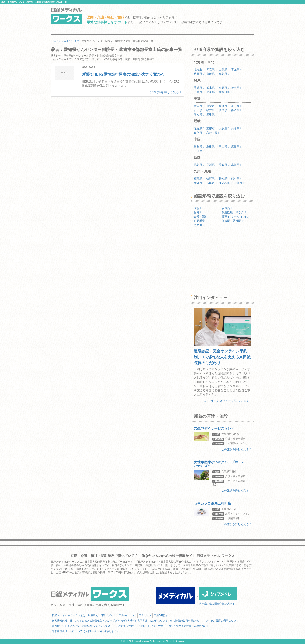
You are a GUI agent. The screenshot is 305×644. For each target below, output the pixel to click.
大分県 (199, 183)
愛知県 (199, 115)
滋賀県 (199, 128)
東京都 (211, 92)
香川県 (211, 165)
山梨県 (211, 106)
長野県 (224, 106)
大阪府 (224, 128)
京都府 (211, 128)
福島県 (224, 74)
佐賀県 (211, 179)
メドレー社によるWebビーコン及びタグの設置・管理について (173, 626)
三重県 (211, 115)
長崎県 (224, 179)
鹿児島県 (225, 183)
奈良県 (199, 133)
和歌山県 (213, 133)
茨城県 (199, 88)
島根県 (211, 147)
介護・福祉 (202, 217)
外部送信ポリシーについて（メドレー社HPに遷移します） (85, 631)
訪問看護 (200, 221)
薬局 (235, 217)
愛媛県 (224, 165)
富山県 (236, 106)
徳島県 (199, 165)
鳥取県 (199, 147)
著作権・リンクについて (66, 626)
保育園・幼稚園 (232, 221)
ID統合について (159, 621)
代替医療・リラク (234, 212)
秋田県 (199, 74)
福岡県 (199, 179)
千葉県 (199, 92)
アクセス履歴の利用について (222, 621)
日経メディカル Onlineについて (118, 615)
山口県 (199, 151)
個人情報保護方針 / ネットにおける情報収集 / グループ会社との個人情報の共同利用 (100, 621)
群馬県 (224, 88)
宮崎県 (211, 183)
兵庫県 (236, 128)
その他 (199, 225)
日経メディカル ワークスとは (69, 615)
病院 (198, 208)
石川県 (199, 110)
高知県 (236, 165)
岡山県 (224, 147)
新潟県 (199, 106)
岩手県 (224, 70)
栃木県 (211, 88)
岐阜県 (224, 110)
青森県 (211, 70)
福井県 (211, 110)
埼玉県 (236, 88)
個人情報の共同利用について (187, 621)
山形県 (211, 74)
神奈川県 (225, 92)
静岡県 (236, 110)
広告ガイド (145, 615)
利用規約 (93, 615)
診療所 (227, 208)
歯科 (198, 212)
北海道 (199, 70)
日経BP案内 (161, 615)
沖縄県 (239, 183)
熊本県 (236, 179)
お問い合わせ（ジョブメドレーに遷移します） (109, 626)
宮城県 (236, 70)
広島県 (236, 147)
